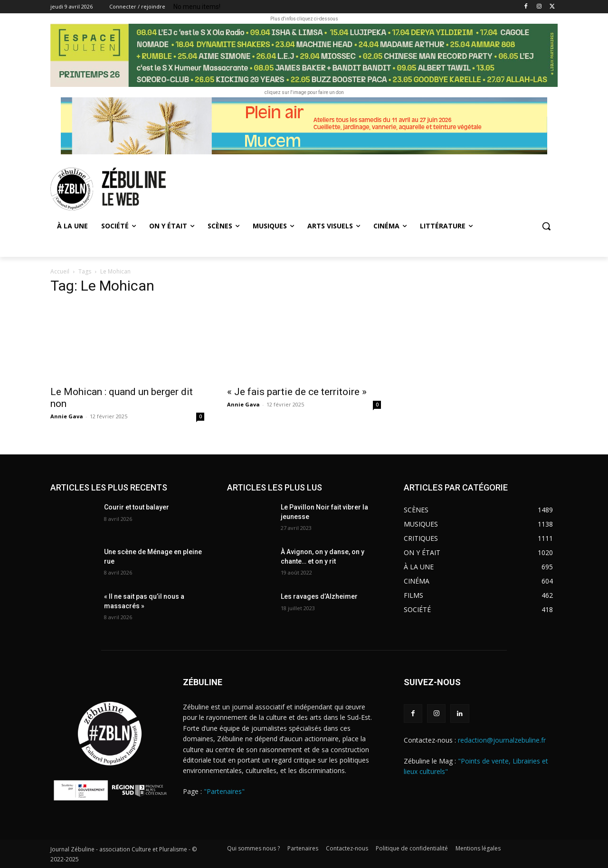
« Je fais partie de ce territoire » (297, 392)
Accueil (60, 271)
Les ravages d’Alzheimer (319, 596)
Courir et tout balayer (137, 507)
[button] (546, 226)
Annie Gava (67, 416)
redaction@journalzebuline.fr (502, 740)
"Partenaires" (224, 791)
